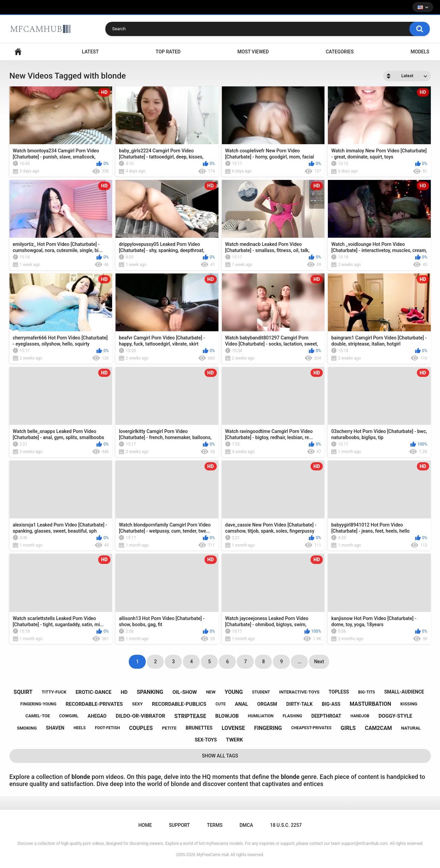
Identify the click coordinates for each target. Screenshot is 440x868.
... (300, 662)
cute (221, 704)
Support (179, 825)
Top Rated (168, 52)
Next (319, 662)
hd (124, 692)
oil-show (184, 692)
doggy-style (395, 716)
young (234, 692)
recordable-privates (94, 704)
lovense (233, 728)
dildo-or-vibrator (140, 716)
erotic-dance (93, 692)
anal (241, 704)
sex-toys (206, 740)
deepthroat (326, 716)
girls (348, 728)
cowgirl (69, 716)
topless (339, 692)
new (211, 692)
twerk (234, 740)
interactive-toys (300, 692)
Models (420, 52)
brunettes (199, 728)
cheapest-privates (311, 728)
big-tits (367, 692)
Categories (340, 52)
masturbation (370, 704)
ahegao (97, 716)
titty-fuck (54, 692)
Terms (215, 825)
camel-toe (38, 716)
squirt (23, 692)
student (261, 692)
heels (80, 728)
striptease (190, 716)
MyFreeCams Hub (213, 855)
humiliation (261, 716)
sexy (138, 704)
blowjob (227, 716)
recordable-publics (179, 704)
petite (169, 728)
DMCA (246, 825)
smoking (27, 728)
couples (141, 728)
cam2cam (379, 728)
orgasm (267, 704)
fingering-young (38, 704)
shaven (55, 728)
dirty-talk (300, 704)
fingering (268, 728)
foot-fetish (107, 728)
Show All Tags (220, 756)
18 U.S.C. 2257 (286, 825)
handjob (360, 716)
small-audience (404, 692)
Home (18, 52)
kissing (409, 704)
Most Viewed (253, 52)
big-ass (331, 704)
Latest (90, 52)
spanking (150, 692)
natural (411, 728)
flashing (292, 716)
